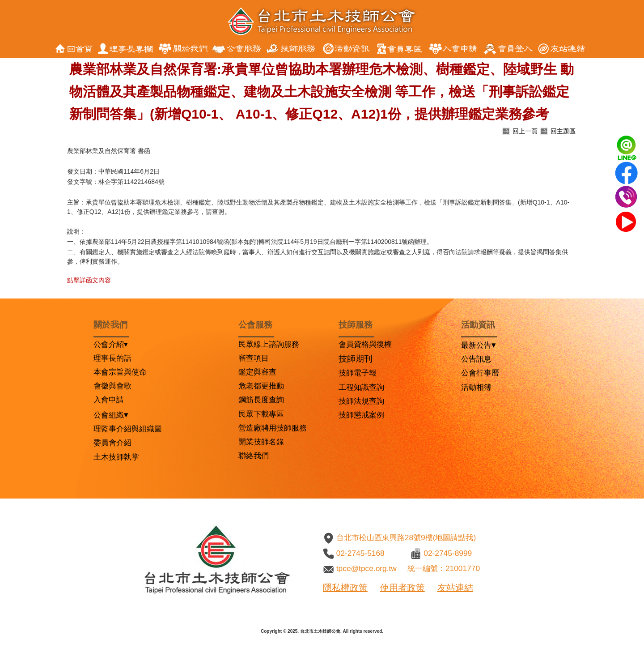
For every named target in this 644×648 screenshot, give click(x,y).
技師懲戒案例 (361, 415)
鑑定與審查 (257, 372)
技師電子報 (358, 373)
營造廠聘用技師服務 (273, 428)
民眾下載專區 (261, 414)
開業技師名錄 (261, 442)
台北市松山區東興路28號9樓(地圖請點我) (406, 537)
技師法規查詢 (361, 401)
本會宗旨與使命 (120, 372)
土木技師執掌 (116, 457)
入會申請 (109, 400)
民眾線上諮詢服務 (269, 344)
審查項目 (254, 358)
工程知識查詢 (361, 387)
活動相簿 (476, 387)
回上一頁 (525, 131)
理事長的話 (112, 358)
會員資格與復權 (365, 344)
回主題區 (563, 131)
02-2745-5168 (360, 553)
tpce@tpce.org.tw (366, 568)
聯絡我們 (254, 456)
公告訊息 (476, 359)
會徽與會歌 (112, 386)
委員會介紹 (112, 443)
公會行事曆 (480, 373)
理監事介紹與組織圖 (128, 429)
